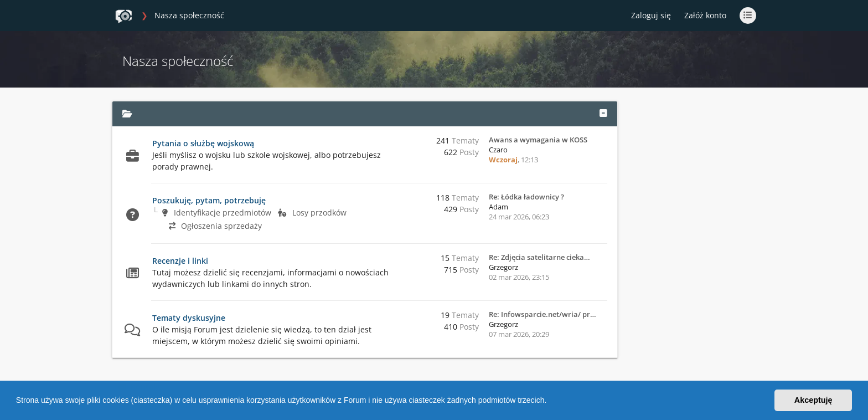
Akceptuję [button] (813, 400)
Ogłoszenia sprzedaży (215, 226)
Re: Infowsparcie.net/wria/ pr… (542, 314)
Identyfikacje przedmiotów (217, 212)
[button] (550, 402)
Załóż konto (705, 15)
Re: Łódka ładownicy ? (526, 197)
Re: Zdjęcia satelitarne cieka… (539, 257)
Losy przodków (312, 212)
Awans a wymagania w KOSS (538, 140)
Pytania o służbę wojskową (203, 143)
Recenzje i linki (180, 261)
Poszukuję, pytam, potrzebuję (209, 200)
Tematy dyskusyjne (189, 318)
